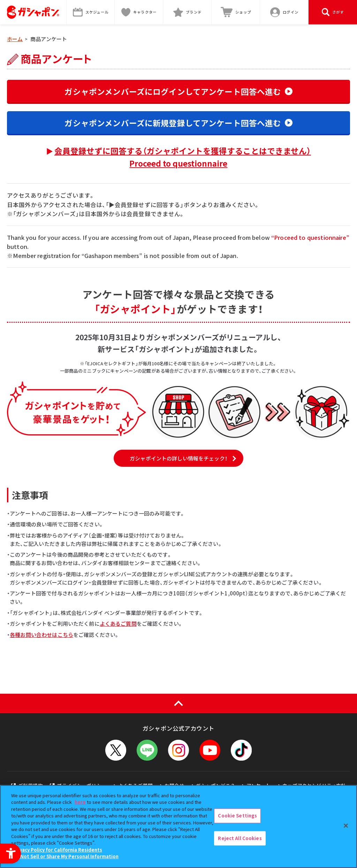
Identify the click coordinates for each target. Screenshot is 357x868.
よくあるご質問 (118, 623)
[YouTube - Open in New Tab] (210, 750)
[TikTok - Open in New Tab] (241, 750)
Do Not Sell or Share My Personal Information (66, 856)
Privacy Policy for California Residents (58, 850)
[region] (178, 827)
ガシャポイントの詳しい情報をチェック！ (178, 458)
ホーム (15, 39)
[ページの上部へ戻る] (178, 703)
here (80, 802)
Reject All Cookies (240, 838)
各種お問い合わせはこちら (41, 635)
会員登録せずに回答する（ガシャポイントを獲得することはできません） (183, 157)
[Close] (346, 825)
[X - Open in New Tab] (116, 750)
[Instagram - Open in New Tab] (178, 750)
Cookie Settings (237, 816)
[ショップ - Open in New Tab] (236, 12)
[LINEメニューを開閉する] (147, 750)
